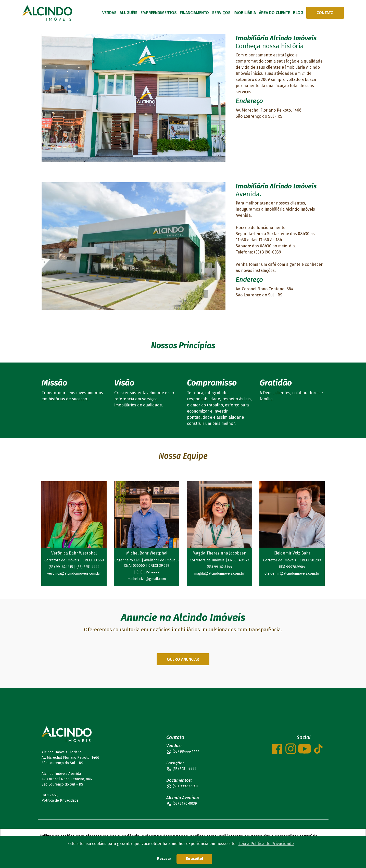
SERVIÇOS (221, 13)
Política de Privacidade (60, 800)
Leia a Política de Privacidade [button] (266, 844)
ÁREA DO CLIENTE (274, 13)
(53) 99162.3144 (219, 567)
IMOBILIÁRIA (245, 13)
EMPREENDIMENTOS (159, 13)
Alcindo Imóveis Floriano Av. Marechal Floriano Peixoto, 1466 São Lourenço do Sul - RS (70, 758)
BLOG (298, 13)
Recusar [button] (164, 859)
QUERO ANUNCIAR (183, 659)
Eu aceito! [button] (194, 859)
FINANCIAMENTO (194, 13)
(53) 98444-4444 (186, 751)
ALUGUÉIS (129, 13)
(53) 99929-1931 (186, 786)
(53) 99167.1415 (61, 567)
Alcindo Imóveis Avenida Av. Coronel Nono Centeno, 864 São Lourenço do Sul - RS (67, 779)
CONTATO (325, 13)
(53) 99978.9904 (292, 567)
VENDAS (109, 13)
